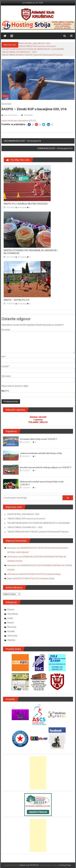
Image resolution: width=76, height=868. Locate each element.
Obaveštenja (13, 614)
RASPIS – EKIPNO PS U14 (16, 300)
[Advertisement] (38, 773)
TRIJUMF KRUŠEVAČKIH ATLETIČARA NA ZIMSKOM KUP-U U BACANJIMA (33, 49)
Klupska (11, 609)
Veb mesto (6, 376)
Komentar (6, 330)
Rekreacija (12, 627)
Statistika (11, 640)
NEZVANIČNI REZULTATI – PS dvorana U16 (23, 141)
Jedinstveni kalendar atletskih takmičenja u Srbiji (41, 453)
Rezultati (11, 631)
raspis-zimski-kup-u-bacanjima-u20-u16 (19, 121)
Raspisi (5, 96)
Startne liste (12, 636)
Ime (4, 356)
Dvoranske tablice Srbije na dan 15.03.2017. (39, 439)
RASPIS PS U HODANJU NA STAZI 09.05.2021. (26, 204)
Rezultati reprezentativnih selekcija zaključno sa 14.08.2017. (46, 467)
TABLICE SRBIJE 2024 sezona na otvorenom (37, 46)
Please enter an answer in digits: (15, 386)
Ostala (10, 618)
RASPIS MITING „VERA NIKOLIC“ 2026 (34, 43)
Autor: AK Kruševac (10, 115)
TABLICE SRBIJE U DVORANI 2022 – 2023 (19, 52)
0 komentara (27, 115)
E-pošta (5, 366)
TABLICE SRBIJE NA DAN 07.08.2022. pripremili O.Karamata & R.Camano (32, 55)
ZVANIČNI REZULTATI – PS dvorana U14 (54, 148)
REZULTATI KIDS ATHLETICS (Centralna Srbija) (41, 574)
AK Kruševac (22, 207)
